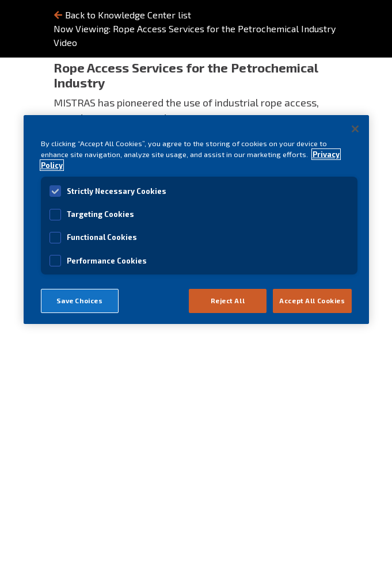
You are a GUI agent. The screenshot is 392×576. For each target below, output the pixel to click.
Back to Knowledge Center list (122, 15)
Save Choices (80, 301)
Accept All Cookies (312, 301)
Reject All (228, 301)
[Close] (355, 129)
